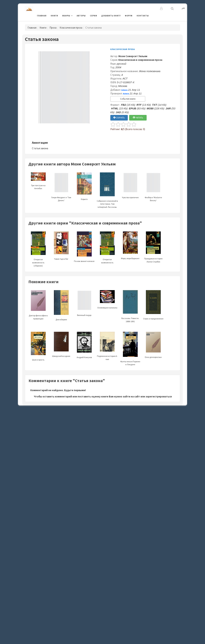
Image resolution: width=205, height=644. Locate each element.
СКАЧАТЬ (119, 118)
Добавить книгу (111, 16)
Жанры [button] (66, 16)
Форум (129, 16)
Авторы (81, 16)
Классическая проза (71, 28)
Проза (53, 28)
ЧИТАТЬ (138, 118)
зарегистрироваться (159, 396)
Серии (94, 16)
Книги (54, 16)
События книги (128, 99)
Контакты (143, 16)
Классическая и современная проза (140, 60)
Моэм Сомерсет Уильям (133, 56)
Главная (42, 16)
